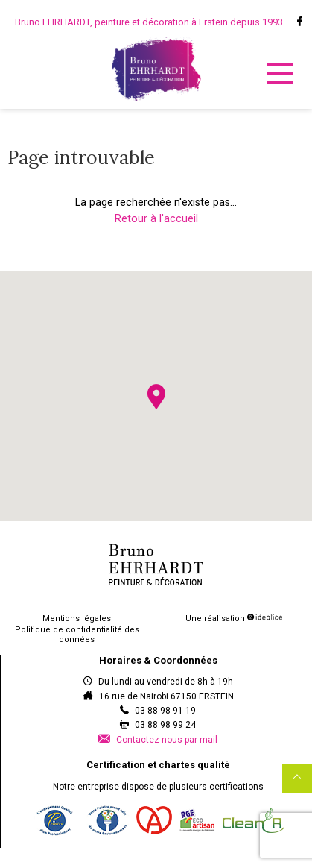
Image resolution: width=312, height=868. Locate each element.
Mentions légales (77, 619)
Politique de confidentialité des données (77, 635)
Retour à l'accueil (156, 219)
